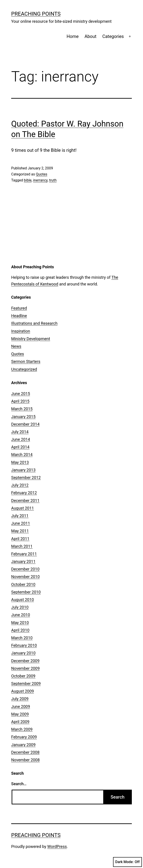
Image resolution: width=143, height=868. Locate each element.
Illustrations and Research (34, 323)
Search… (19, 784)
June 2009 (21, 707)
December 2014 (25, 424)
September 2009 (26, 684)
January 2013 (23, 470)
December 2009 (25, 661)
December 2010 (25, 569)
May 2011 (20, 531)
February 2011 (24, 554)
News (16, 346)
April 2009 (20, 722)
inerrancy (40, 180)
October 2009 (23, 676)
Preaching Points (36, 14)
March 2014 (22, 455)
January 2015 (23, 417)
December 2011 (25, 501)
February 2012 (24, 493)
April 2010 (20, 630)
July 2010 (20, 607)
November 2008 (25, 760)
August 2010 (23, 600)
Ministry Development (31, 339)
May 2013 (20, 462)
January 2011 (23, 561)
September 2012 (26, 478)
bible (28, 180)
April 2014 (20, 447)
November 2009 (25, 668)
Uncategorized (24, 369)
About (90, 36)
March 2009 (22, 729)
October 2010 (23, 584)
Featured (19, 308)
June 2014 (21, 439)
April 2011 (20, 539)
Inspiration (21, 331)
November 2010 (25, 577)
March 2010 (22, 638)
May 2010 (20, 623)
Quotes (41, 174)
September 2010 (26, 592)
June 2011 (21, 523)
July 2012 (20, 485)
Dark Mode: (127, 862)
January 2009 (23, 745)
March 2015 (22, 409)
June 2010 (21, 615)
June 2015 (21, 394)
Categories (113, 36)
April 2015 (20, 401)
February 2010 (24, 645)
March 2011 (22, 546)
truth (53, 180)
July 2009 (20, 699)
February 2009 (24, 737)
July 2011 (20, 516)
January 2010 (23, 653)
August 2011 (23, 508)
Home (73, 36)
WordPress (57, 846)
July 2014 (20, 432)
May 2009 (20, 714)
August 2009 (23, 691)
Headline (19, 316)
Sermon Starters (26, 361)
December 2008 (25, 752)
